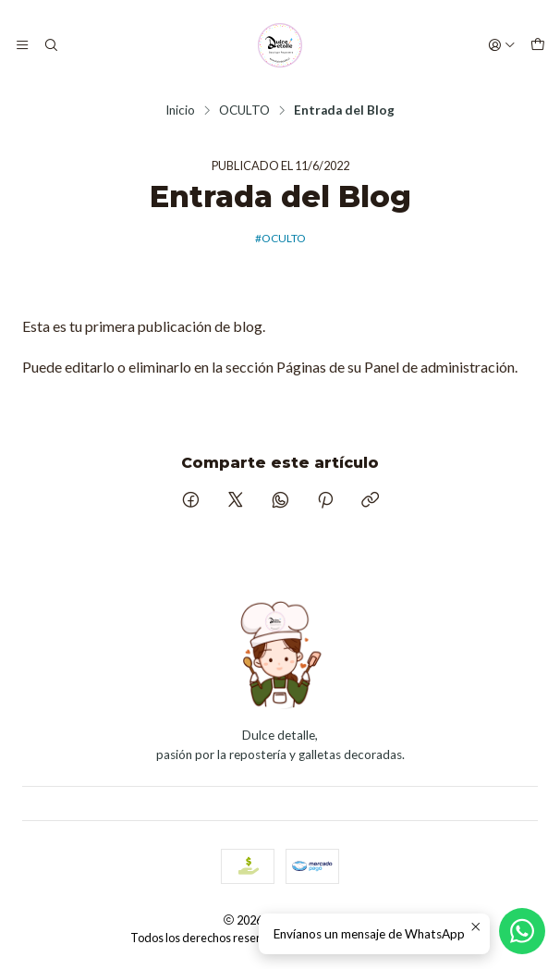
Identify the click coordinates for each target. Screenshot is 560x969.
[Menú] (22, 45)
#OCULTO (280, 238)
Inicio (180, 111)
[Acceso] (502, 45)
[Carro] (538, 45)
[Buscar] (50, 45)
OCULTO (244, 111)
